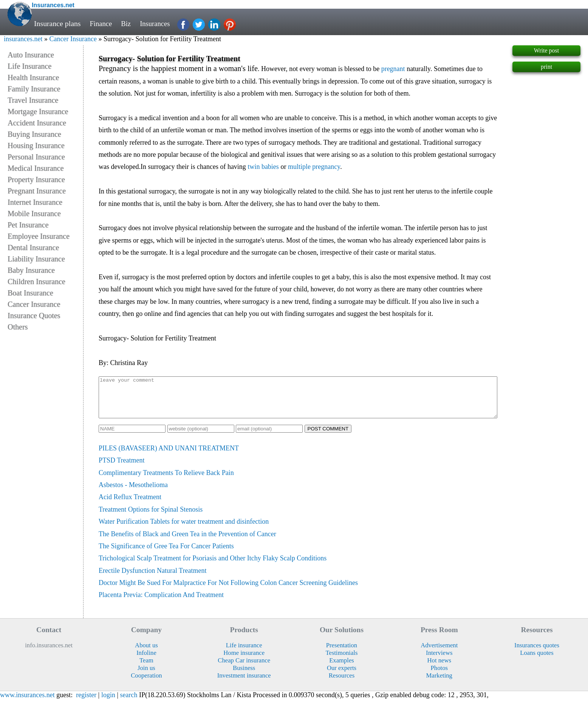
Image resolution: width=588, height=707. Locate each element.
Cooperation (146, 683)
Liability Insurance (36, 259)
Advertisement (439, 653)
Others (18, 327)
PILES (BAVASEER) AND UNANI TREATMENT (169, 456)
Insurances (158, 23)
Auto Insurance (31, 55)
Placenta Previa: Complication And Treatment (161, 603)
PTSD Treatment (122, 468)
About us (146, 653)
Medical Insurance (36, 168)
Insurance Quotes (34, 316)
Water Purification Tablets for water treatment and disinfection (184, 529)
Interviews (439, 661)
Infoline (146, 661)
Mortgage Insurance (38, 111)
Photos (439, 676)
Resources (342, 683)
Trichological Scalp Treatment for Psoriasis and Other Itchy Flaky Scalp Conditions (213, 566)
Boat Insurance (30, 293)
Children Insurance (36, 282)
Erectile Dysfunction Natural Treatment (152, 579)
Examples (342, 668)
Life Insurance (29, 66)
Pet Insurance (28, 225)
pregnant (393, 69)
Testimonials (342, 661)
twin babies (263, 167)
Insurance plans (57, 23)
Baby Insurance (31, 270)
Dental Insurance (33, 248)
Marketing (439, 683)
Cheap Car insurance (244, 668)
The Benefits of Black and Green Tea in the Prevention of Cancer (187, 542)
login (108, 703)
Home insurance (244, 661)
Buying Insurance (34, 134)
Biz (128, 23)
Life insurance (244, 653)
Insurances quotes (537, 653)
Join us (146, 676)
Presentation (342, 653)
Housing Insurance (36, 145)
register (86, 703)
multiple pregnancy (314, 167)
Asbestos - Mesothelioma (133, 493)
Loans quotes (537, 661)
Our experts (342, 676)
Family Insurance (34, 89)
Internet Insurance (35, 202)
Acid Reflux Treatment (130, 505)
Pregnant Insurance (37, 191)
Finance (102, 23)
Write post (546, 50)
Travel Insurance (33, 100)
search (129, 703)
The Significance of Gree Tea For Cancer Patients (166, 554)
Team (146, 668)
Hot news (439, 668)
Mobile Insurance (34, 213)
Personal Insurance (36, 157)
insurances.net (23, 39)
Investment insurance (244, 683)
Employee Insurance (39, 236)
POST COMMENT (328, 437)
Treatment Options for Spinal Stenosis (151, 517)
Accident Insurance (37, 123)
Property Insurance (36, 179)
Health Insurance (33, 77)
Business (244, 676)
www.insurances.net (27, 703)
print (546, 67)
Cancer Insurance (73, 39)
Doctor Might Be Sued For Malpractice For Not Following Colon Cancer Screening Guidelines (228, 591)
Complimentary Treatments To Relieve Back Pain (166, 481)
